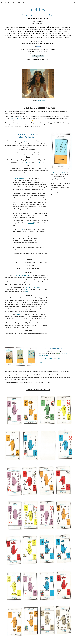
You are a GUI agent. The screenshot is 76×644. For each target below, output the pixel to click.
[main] (38, 35)
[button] (2, 2)
